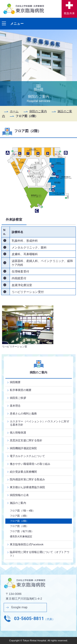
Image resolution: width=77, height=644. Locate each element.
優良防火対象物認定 (21, 536)
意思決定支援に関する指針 (26, 440)
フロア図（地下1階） (22, 531)
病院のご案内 (38, 111)
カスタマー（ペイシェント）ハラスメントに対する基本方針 (40, 423)
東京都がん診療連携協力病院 (28, 487)
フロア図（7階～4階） (22, 511)
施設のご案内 (18, 503)
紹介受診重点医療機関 (23, 472)
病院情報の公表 (19, 495)
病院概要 (15, 382)
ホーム (14, 111)
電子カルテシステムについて (28, 456)
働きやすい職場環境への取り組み (30, 464)
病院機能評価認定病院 (23, 448)
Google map (19, 607)
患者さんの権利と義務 (23, 414)
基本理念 (15, 406)
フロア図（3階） (19, 516)
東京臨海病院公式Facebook (27, 544)
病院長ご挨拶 (18, 398)
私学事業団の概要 (21, 390)
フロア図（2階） (19, 521)
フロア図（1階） (19, 526)
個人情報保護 (18, 433)
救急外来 (69, 13)
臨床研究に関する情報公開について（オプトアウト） (40, 554)
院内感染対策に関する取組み (28, 479)
